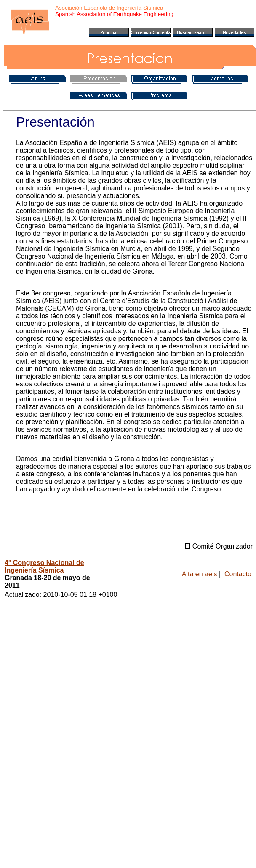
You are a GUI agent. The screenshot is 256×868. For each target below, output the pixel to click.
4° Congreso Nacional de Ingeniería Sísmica (44, 566)
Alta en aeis (200, 574)
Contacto (238, 574)
